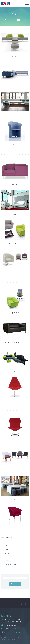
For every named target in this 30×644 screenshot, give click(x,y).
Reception (7, 553)
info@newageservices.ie (15, 629)
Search (16, 584)
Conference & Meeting (10, 568)
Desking (6, 542)
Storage (6, 561)
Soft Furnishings (9, 557)
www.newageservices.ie (17, 632)
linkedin (21, 604)
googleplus (26, 604)
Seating (6, 546)
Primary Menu (27, 4)
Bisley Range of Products (11, 564)
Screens (7, 549)
